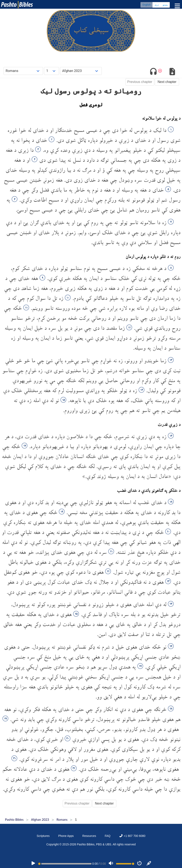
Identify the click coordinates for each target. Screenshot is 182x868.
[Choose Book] (23, 71)
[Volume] (111, 864)
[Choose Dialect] (81, 71)
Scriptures (43, 836)
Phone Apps (66, 836)
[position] (65, 864)
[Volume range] (125, 864)
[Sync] (149, 864)
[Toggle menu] (176, 6)
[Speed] (139, 864)
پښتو (165, 5)
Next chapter (167, 82)
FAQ (108, 836)
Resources (89, 836)
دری (157, 5)
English (147, 5)
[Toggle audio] (153, 72)
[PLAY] (33, 864)
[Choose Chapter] (52, 71)
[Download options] (172, 72)
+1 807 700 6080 (132, 836)
